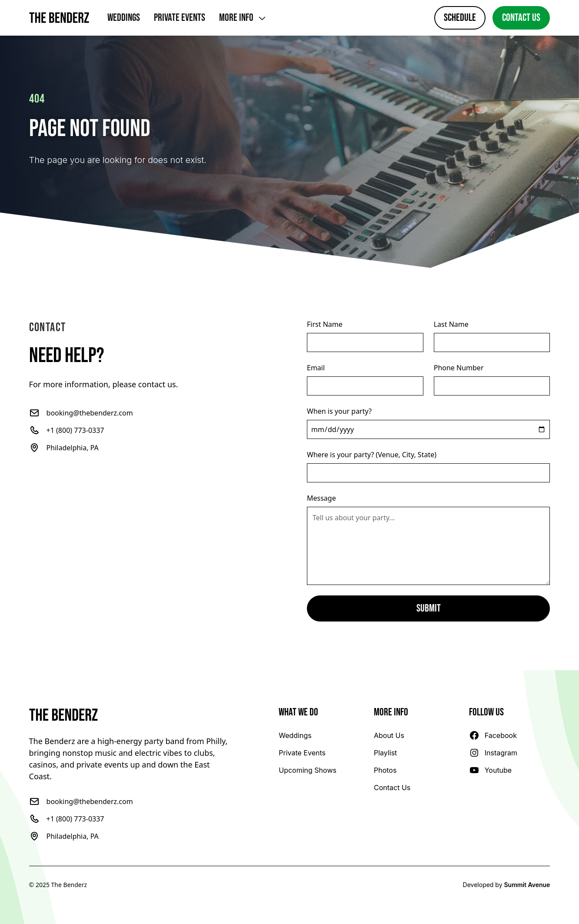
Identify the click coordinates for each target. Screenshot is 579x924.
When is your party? (339, 411)
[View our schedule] (308, 770)
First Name (325, 324)
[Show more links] (243, 18)
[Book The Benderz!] (392, 788)
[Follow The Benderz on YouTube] (491, 770)
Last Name (451, 324)
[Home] (60, 18)
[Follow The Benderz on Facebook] (493, 735)
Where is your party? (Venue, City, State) (372, 455)
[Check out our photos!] (385, 770)
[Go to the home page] (131, 715)
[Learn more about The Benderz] (389, 735)
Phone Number (459, 368)
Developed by (507, 885)
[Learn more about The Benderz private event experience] (302, 753)
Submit (429, 608)
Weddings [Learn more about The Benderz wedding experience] (124, 18)
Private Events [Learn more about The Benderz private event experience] (180, 18)
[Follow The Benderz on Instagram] (493, 753)
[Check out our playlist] (385, 753)
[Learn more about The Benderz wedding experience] (295, 735)
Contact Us (521, 18)
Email (316, 368)
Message (321, 498)
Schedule (460, 18)
